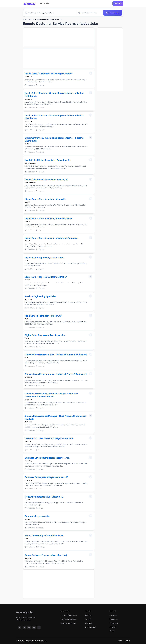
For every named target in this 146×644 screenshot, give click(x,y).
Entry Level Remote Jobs (69, 619)
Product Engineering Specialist (40, 296)
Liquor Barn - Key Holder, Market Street (45, 258)
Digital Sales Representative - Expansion (45, 335)
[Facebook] (19, 628)
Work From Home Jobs (68, 623)
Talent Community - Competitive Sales (44, 536)
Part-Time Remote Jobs (69, 615)
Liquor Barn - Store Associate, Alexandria (46, 199)
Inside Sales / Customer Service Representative (49, 74)
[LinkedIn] (29, 628)
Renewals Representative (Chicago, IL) (44, 497)
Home (25, 19)
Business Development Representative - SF (47, 477)
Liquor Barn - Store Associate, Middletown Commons (52, 238)
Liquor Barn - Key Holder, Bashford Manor (46, 277)
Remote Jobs (45, 3)
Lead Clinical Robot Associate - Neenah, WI (47, 180)
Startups (113, 627)
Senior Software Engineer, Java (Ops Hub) (46, 555)
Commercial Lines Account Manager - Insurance (49, 438)
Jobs (30, 19)
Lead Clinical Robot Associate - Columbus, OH (48, 160)
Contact (88, 619)
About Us (88, 615)
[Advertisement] (59, 37)
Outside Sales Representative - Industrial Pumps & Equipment (56, 355)
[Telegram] (34, 628)
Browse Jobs (114, 619)
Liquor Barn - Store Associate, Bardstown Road (48, 219)
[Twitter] (24, 628)
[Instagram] (39, 628)
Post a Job (118, 3)
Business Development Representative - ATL (47, 458)
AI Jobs (112, 631)
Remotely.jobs (25, 612)
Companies (114, 623)
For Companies (90, 627)
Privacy (120, 641)
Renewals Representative (38, 516)
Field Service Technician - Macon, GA (44, 316)
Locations (113, 615)
